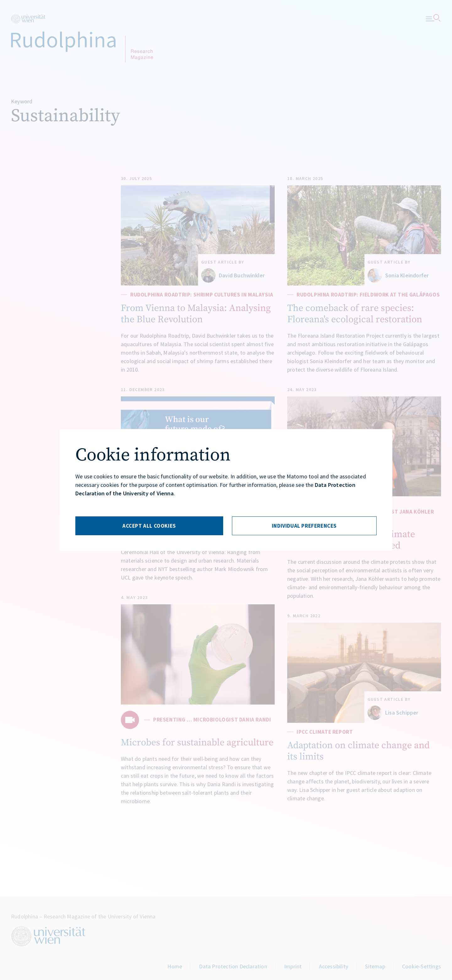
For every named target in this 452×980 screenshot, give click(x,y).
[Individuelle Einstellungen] (304, 526)
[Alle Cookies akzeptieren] (149, 526)
